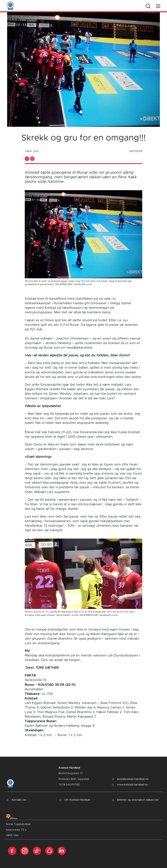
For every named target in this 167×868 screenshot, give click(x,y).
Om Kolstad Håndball (74, 800)
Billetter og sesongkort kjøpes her (135, 800)
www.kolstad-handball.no (130, 785)
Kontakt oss (16, 800)
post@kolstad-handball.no (130, 779)
